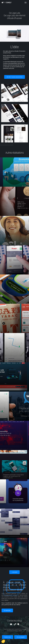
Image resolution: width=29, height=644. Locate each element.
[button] (3, 641)
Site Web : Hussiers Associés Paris (15, 77)
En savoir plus (7, 610)
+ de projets (14, 572)
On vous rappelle (21, 637)
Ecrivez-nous (8, 637)
